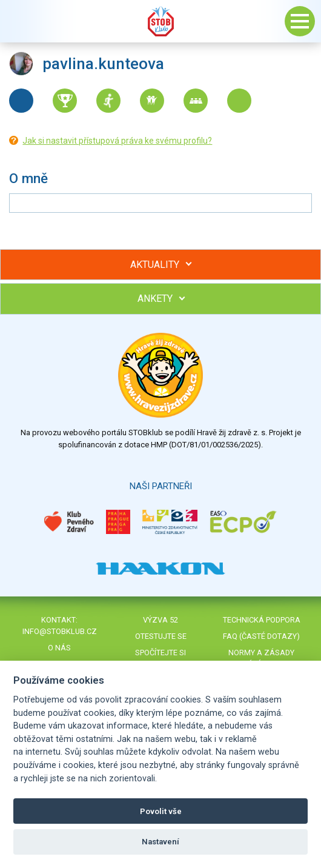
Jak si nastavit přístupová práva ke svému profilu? (117, 141)
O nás (59, 648)
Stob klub (160, 21)
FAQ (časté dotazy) (261, 636)
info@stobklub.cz (60, 631)
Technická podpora (262, 620)
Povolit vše (161, 811)
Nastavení (160, 842)
